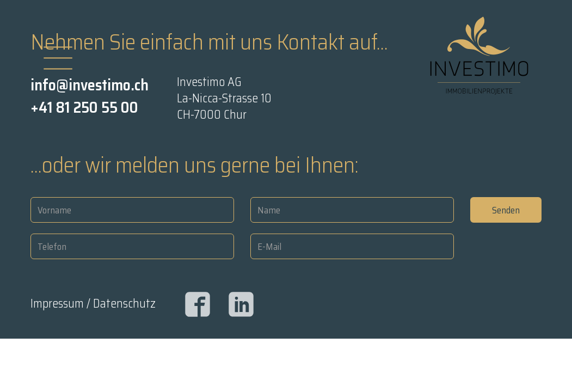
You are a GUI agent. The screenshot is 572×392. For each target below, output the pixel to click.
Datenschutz (124, 304)
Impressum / (62, 304)
